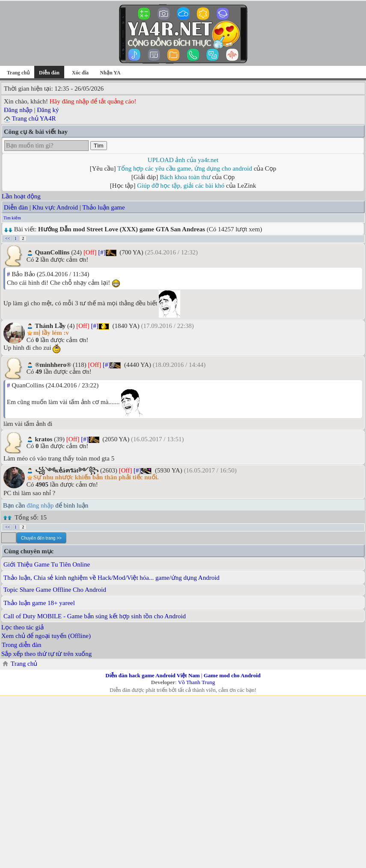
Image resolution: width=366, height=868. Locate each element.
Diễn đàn (16, 207)
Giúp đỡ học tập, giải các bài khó (181, 186)
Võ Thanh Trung (196, 682)
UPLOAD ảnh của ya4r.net (183, 160)
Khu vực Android (55, 207)
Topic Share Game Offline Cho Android (55, 590)
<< (7, 238)
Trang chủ (18, 73)
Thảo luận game (103, 207)
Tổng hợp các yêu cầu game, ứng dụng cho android (185, 168)
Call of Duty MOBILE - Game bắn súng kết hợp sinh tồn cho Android (95, 616)
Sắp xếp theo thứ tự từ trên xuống (46, 654)
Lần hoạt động (21, 196)
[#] (102, 252)
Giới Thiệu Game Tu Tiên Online (47, 564)
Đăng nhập (18, 110)
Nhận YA (110, 73)
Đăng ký (48, 110)
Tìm (99, 146)
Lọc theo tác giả (22, 627)
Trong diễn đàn (21, 645)
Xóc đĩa (80, 73)
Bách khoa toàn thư (185, 177)
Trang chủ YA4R (34, 118)
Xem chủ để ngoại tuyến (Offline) (46, 636)
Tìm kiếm (12, 218)
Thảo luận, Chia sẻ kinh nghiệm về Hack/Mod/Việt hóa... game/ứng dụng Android (112, 578)
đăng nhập (40, 505)
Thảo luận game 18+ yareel (39, 603)
